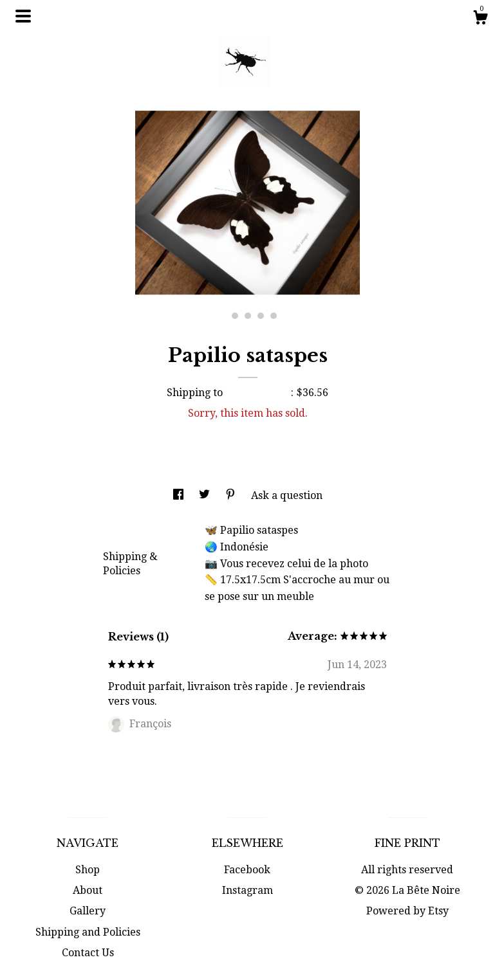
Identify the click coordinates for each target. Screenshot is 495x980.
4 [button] (261, 316)
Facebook (247, 870)
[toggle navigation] (23, 16)
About (88, 890)
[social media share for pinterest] (232, 495)
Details (125, 529)
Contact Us (88, 953)
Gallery (88, 911)
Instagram (247, 890)
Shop (88, 870)
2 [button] (235, 316)
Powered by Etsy (407, 911)
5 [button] (274, 316)
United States (258, 393)
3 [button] (248, 316)
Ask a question (287, 495)
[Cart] (480, 19)
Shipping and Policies (88, 932)
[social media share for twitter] (206, 495)
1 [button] (222, 316)
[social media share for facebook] (180, 495)
